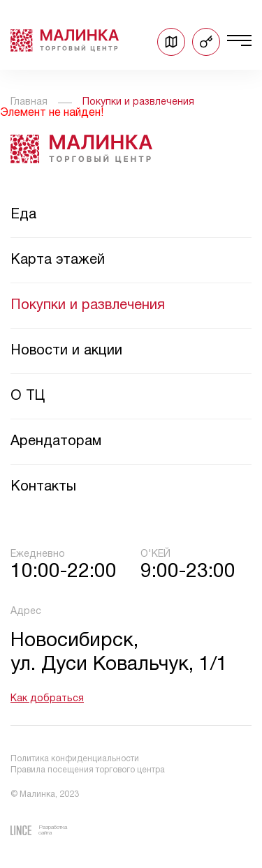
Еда (23, 215)
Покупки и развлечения (88, 306)
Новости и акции (66, 351)
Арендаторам (56, 442)
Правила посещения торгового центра (88, 770)
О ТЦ (28, 396)
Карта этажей (58, 260)
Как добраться (47, 699)
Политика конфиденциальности (75, 759)
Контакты (43, 487)
